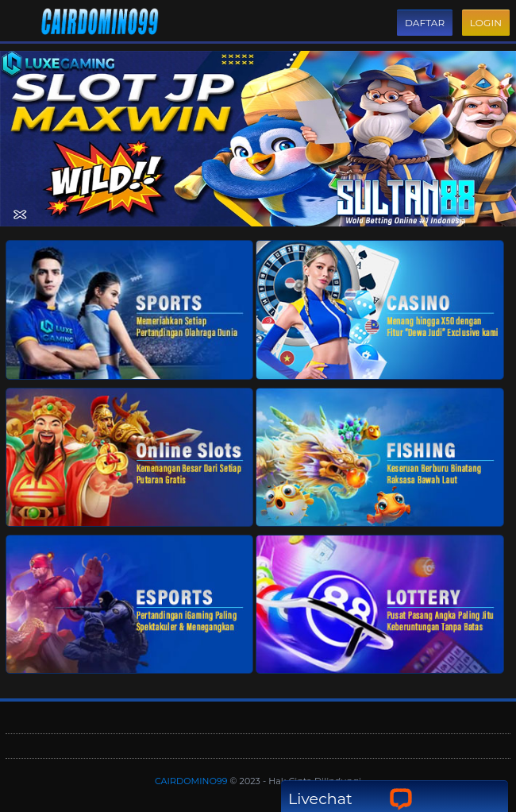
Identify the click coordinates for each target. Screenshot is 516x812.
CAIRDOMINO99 (193, 781)
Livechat (350, 799)
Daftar (425, 23)
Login (486, 23)
